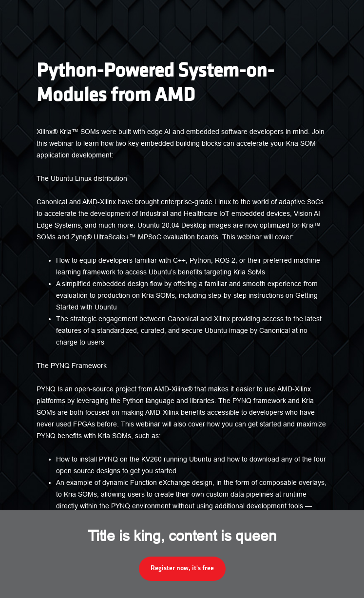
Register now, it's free (182, 569)
